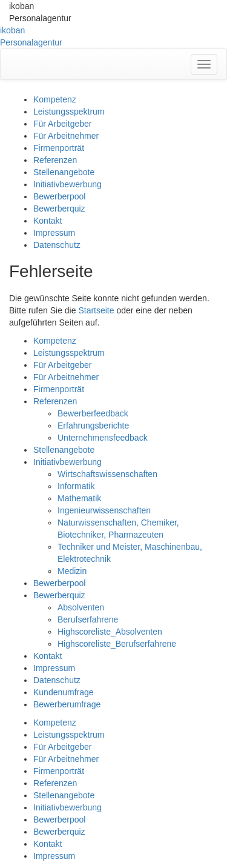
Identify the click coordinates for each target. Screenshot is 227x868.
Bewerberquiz (59, 209)
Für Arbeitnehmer (66, 136)
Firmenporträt (59, 148)
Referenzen (55, 160)
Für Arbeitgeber (63, 124)
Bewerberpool (59, 196)
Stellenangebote (64, 172)
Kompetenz (55, 99)
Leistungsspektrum (69, 112)
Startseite (96, 310)
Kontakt (48, 221)
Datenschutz (57, 245)
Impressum (54, 233)
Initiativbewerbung (67, 184)
